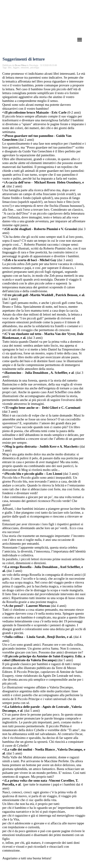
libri (10, 68)
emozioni (25, 68)
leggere (16, 68)
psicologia (35, 68)
